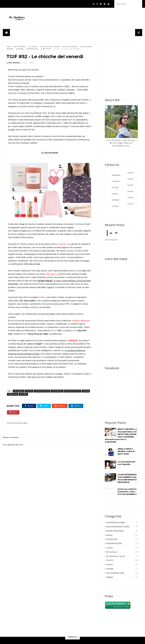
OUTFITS (110, 560)
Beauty (109, 535)
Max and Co (52, 274)
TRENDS (110, 577)
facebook (119, 179)
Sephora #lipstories (81, 321)
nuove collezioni (70, 47)
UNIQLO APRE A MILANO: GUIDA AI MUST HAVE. (126, 451)
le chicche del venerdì (50, 47)
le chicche (33, 47)
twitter (119, 185)
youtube (119, 204)
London (110, 548)
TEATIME (110, 569)
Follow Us (72, 637)
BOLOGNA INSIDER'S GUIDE (118, 527)
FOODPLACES (112, 539)
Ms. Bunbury (112, 552)
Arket (43, 297)
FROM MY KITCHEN (114, 543)
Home (9, 47)
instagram (119, 173)
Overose (62, 244)
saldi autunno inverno (73, 391)
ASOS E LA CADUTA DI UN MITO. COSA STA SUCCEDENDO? (127, 492)
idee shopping (19, 47)
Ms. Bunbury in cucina (116, 556)
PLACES (110, 564)
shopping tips (32, 49)
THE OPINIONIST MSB (115, 573)
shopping (20, 49)
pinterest (119, 198)
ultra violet (46, 49)
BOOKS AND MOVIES (115, 531)
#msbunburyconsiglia (116, 522)
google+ (119, 192)
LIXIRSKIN (72, 340)
